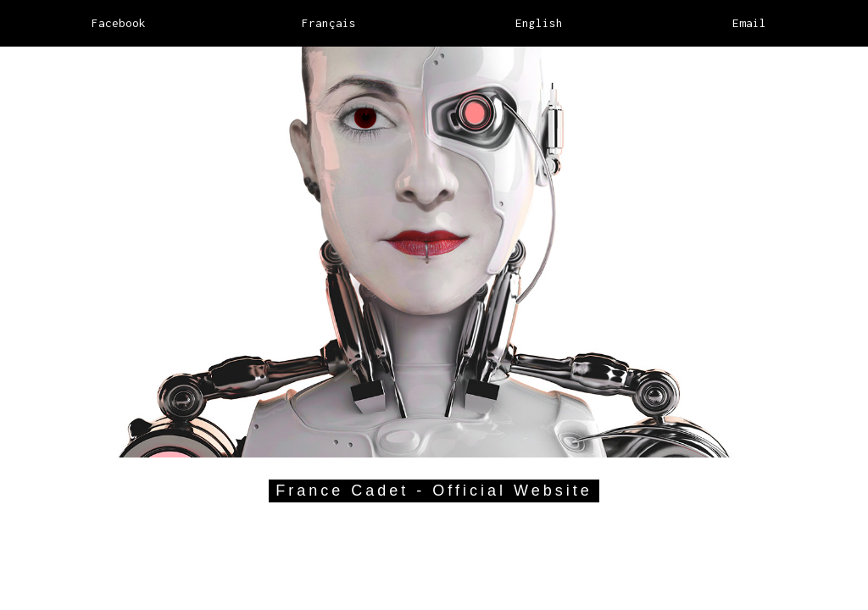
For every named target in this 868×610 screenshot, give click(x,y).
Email (749, 23)
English (539, 23)
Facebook (119, 23)
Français (329, 23)
